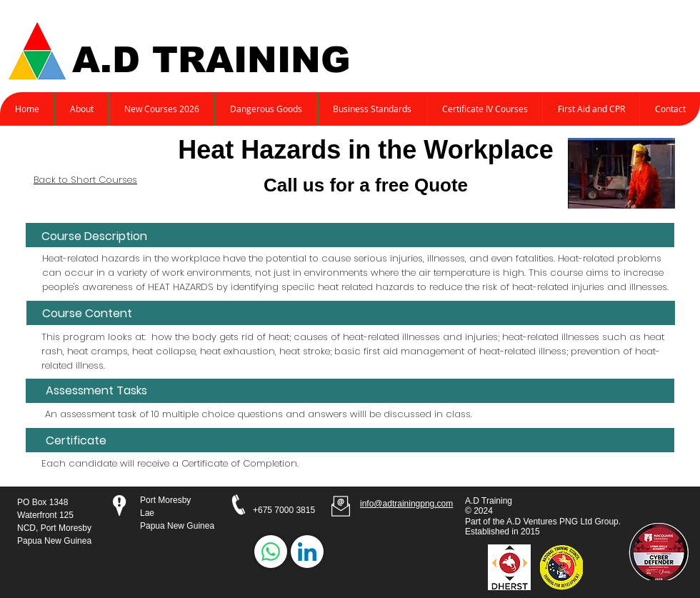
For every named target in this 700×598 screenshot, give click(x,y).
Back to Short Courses (85, 180)
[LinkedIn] (307, 552)
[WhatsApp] (271, 552)
